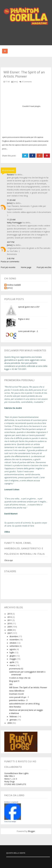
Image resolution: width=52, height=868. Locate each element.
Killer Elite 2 (9, 776)
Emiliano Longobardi (11, 802)
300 (11, 684)
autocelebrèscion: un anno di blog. (24, 704)
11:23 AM (11, 220)
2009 (10, 627)
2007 (10, 633)
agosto (13, 649)
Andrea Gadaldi (14, 285)
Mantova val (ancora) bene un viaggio (26, 710)
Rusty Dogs (9, 782)
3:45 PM (11, 258)
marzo (13, 665)
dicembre (14, 636)
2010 (10, 623)
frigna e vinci (24, 319)
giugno (13, 656)
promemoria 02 (16, 669)
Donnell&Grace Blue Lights (16, 773)
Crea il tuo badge (10, 821)
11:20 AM (11, 200)
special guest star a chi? (29, 307)
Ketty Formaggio (14, 223)
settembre (14, 646)
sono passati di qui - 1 (19, 697)
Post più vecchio (44, 267)
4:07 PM (11, 242)
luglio (12, 652)
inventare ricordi (16, 694)
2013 (10, 614)
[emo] (10, 203)
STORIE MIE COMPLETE (15, 784)
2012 (10, 617)
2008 (10, 630)
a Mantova (14, 713)
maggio (13, 659)
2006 (10, 723)
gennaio (13, 720)
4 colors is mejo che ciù (20, 678)
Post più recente (8, 267)
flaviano (10, 175)
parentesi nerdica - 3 (18, 700)
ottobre (13, 643)
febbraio (14, 716)
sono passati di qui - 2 (28, 331)
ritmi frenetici (15, 707)
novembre (14, 640)
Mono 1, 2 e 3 (11, 779)
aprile (12, 662)
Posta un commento (10, 262)
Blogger (31, 831)
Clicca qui (8, 560)
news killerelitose (17, 691)
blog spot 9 (14, 681)
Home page (26, 267)
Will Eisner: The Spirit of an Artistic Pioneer (28, 687)
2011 (10, 620)
